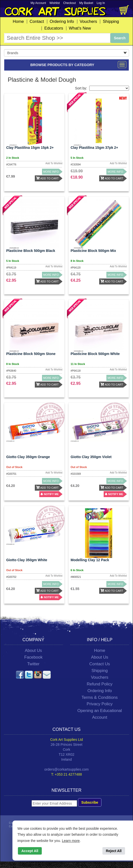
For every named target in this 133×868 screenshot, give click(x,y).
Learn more (71, 841)
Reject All (114, 851)
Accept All (30, 851)
